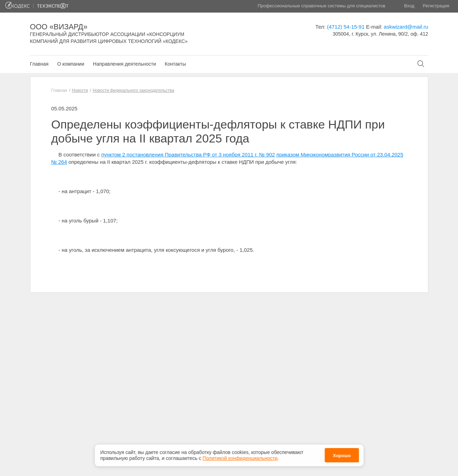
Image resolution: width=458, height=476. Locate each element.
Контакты (175, 64)
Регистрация (436, 6)
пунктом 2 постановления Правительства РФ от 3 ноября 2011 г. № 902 (188, 155)
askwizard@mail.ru (406, 27)
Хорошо (342, 455)
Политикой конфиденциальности (240, 457)
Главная (39, 64)
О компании (71, 64)
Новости (80, 90)
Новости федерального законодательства (133, 90)
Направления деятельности (124, 64)
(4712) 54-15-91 (346, 27)
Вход (409, 6)
